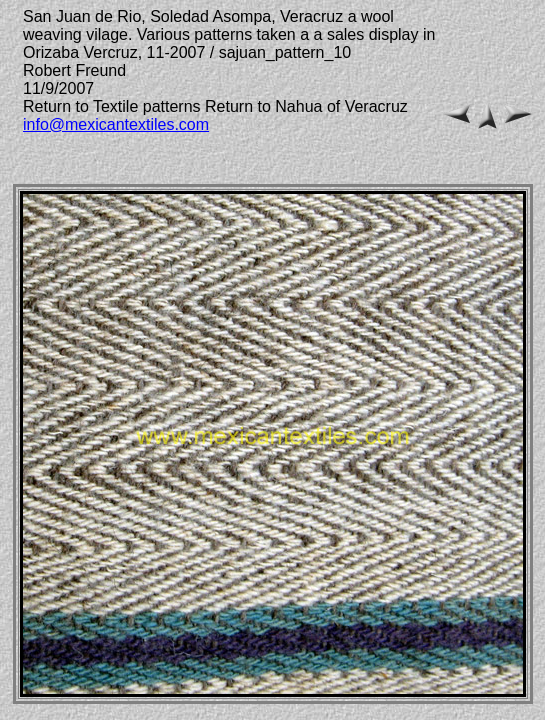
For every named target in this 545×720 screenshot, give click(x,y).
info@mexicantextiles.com (116, 124)
